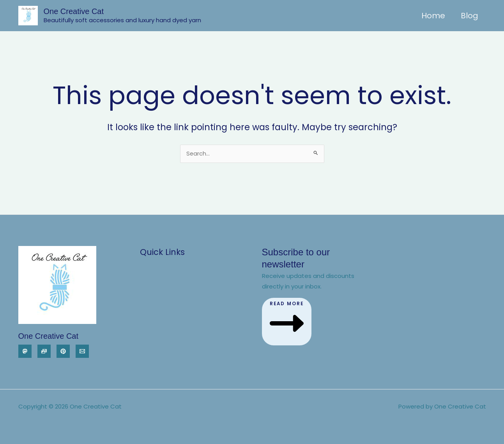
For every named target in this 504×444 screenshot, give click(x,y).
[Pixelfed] (44, 351)
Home (433, 16)
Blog (470, 16)
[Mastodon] (25, 351)
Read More (287, 321)
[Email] (82, 351)
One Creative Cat (74, 11)
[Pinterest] (63, 351)
